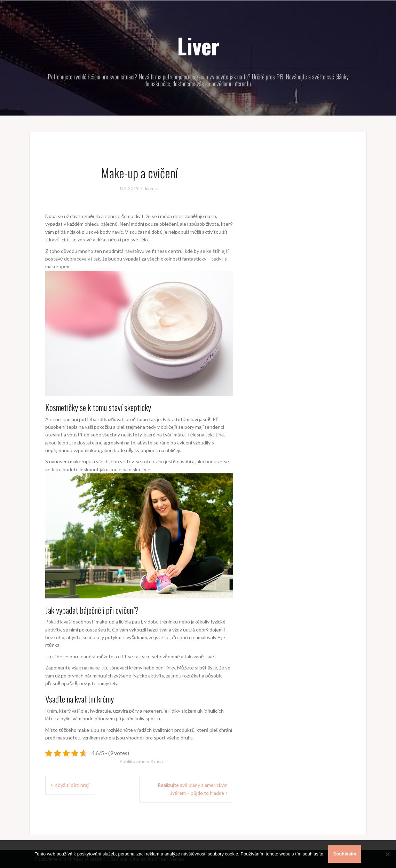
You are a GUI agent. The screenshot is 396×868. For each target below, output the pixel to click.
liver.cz (152, 188)
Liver (198, 46)
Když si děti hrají (72, 785)
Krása (157, 761)
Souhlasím (345, 854)
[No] (387, 854)
